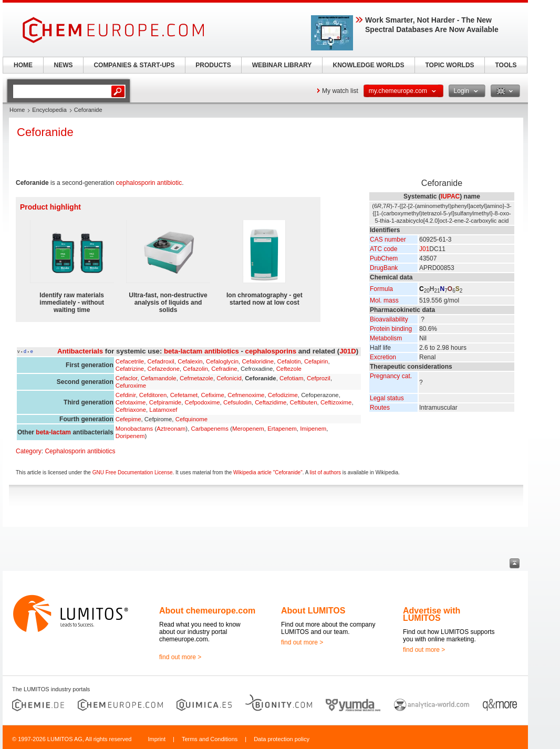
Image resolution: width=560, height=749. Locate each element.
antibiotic (169, 183)
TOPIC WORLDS (449, 65)
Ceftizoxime (336, 402)
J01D (348, 351)
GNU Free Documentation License (133, 472)
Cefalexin (190, 361)
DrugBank (384, 268)
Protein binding (391, 329)
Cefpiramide (165, 402)
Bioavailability (389, 319)
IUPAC (450, 196)
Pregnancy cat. (391, 376)
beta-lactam (53, 432)
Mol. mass (384, 300)
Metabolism (386, 338)
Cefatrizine (130, 369)
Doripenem (130, 436)
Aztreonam (171, 429)
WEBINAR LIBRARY (282, 65)
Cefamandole (159, 378)
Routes (380, 408)
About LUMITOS (313, 611)
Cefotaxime (131, 402)
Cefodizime (283, 395)
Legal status (387, 398)
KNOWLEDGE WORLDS (369, 65)
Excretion (383, 357)
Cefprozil (319, 378)
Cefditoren (153, 395)
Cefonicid (229, 378)
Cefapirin (316, 361)
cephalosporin (136, 183)
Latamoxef (163, 410)
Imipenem (313, 429)
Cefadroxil (161, 361)
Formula (381, 289)
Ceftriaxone (131, 410)
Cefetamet (184, 395)
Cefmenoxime (246, 395)
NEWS (64, 65)
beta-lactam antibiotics (201, 351)
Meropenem (248, 429)
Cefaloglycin (222, 361)
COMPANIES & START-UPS (134, 65)
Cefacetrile (130, 361)
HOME (23, 65)
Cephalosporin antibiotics (80, 451)
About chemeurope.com (207, 611)
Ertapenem (282, 429)
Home (17, 110)
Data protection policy (282, 739)
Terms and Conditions (210, 739)
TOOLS (506, 65)
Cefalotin (289, 361)
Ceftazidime (271, 402)
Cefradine (224, 369)
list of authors (325, 472)
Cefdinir (126, 395)
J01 (424, 249)
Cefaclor (127, 378)
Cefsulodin (237, 402)
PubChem (384, 258)
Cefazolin (195, 369)
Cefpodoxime (202, 402)
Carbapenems (210, 429)
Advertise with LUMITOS (432, 614)
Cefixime (213, 395)
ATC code (383, 249)
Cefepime (128, 419)
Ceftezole (289, 369)
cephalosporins (271, 351)
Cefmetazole (196, 378)
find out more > (180, 657)
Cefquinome (191, 419)
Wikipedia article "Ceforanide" (268, 472)
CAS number (388, 240)
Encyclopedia (49, 110)
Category (29, 451)
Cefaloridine (258, 361)
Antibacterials (80, 351)
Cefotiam (292, 378)
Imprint (157, 739)
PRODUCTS (213, 65)
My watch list (340, 91)
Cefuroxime (131, 386)
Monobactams (134, 429)
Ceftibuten (304, 402)
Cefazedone (164, 369)
